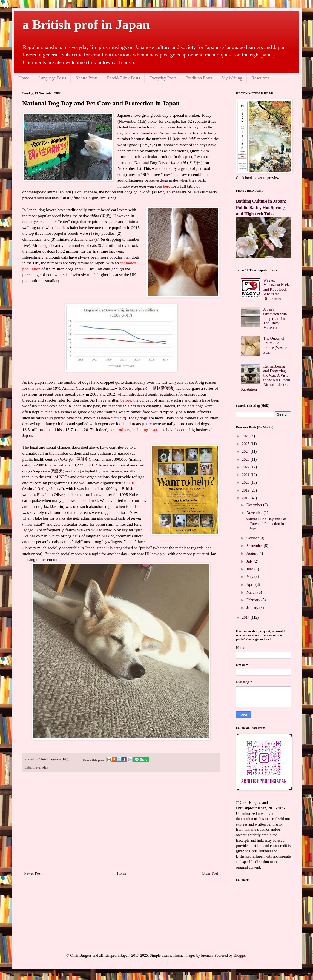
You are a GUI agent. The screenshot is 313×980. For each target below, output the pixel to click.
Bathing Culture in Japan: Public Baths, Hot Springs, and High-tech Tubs (261, 207)
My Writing (232, 78)
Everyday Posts (163, 78)
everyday (42, 767)
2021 (246, 475)
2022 (246, 467)
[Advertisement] (121, 825)
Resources (260, 78)
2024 (246, 452)
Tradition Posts (199, 78)
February (254, 600)
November (255, 513)
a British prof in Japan (86, 25)
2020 (246, 482)
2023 (246, 459)
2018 (246, 498)
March (252, 592)
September (255, 546)
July (250, 561)
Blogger (240, 955)
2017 (246, 617)
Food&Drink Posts (124, 78)
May (250, 577)
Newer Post (33, 873)
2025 (246, 444)
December (255, 505)
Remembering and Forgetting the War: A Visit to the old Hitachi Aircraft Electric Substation (265, 378)
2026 (246, 436)
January (253, 608)
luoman (207, 955)
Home (24, 78)
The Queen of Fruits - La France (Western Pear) (276, 345)
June (250, 569)
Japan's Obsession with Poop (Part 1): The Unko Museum (275, 319)
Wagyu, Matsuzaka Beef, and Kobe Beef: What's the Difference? (276, 290)
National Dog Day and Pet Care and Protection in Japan (266, 524)
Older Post (210, 873)
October (253, 538)
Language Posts (52, 78)
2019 (246, 490)
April (251, 585)
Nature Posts (86, 78)
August (252, 553)
